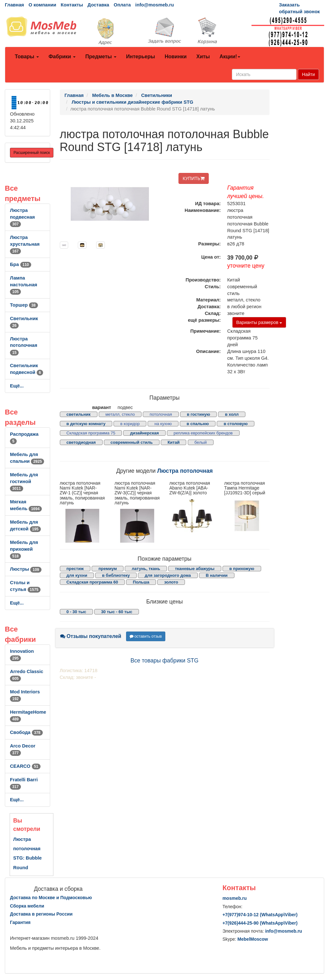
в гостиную (198, 414)
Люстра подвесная (22, 217)
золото (171, 582)
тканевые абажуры (195, 569)
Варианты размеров (259, 322)
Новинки (176, 57)
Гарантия (20, 922)
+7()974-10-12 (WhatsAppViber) (260, 915)
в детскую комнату (86, 424)
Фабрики (62, 57)
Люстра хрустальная (25, 244)
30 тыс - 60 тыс (117, 612)
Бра (21, 264)
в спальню (198, 424)
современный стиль (132, 442)
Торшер (24, 305)
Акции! (230, 57)
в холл (232, 414)
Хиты (203, 57)
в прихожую (242, 569)
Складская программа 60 (92, 582)
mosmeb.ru (235, 898)
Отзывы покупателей (91, 636)
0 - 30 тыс (77, 612)
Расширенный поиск (32, 153)
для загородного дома (168, 575)
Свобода (26, 732)
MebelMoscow (253, 939)
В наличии (217, 575)
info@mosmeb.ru (155, 5)
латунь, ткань (146, 569)
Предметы (101, 57)
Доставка (98, 5)
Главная (14, 5)
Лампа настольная (24, 285)
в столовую (236, 424)
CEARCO (25, 766)
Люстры (26, 569)
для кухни (77, 575)
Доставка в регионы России (41, 914)
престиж (75, 569)
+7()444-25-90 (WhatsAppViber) (260, 923)
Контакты (72, 5)
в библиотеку (116, 575)
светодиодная (81, 442)
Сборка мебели (27, 906)
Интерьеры (141, 57)
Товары (27, 57)
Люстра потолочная (24, 346)
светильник (79, 414)
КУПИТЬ (194, 178)
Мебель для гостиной (24, 481)
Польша (141, 582)
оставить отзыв (146, 636)
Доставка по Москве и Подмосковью (51, 898)
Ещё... (17, 386)
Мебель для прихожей (24, 549)
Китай (174, 442)
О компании (42, 5)
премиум (108, 569)
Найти (308, 74)
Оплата (122, 5)
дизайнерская (144, 433)
